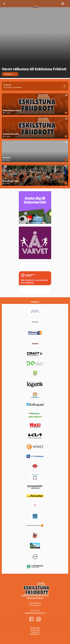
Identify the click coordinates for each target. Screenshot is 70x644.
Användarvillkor (35, 630)
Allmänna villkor (35, 628)
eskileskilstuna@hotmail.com (35, 613)
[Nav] (4, 4)
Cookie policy (35, 632)
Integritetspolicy (35, 634)
